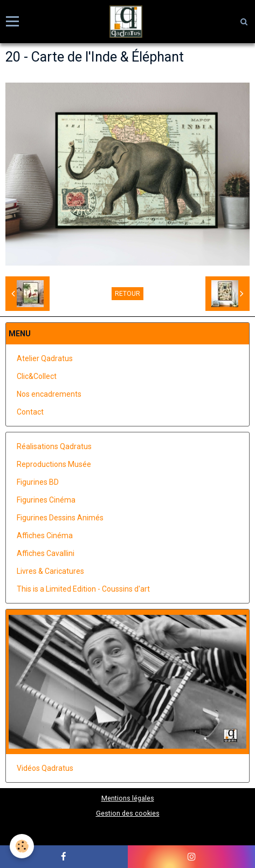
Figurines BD (38, 482)
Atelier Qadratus (45, 358)
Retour (127, 294)
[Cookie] (22, 846)
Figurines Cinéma (46, 500)
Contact (30, 412)
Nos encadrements (49, 394)
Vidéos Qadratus (45, 768)
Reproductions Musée (54, 464)
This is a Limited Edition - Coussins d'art (83, 589)
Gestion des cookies (128, 813)
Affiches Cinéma (45, 535)
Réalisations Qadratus (54, 446)
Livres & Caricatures (50, 571)
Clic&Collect (37, 376)
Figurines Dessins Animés (60, 518)
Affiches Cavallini (46, 553)
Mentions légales (128, 798)
